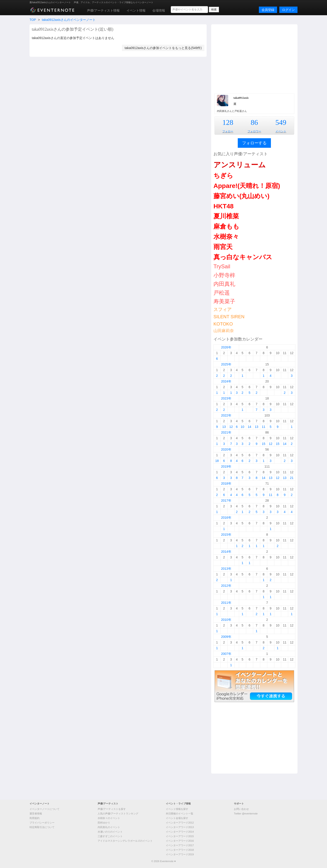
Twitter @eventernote (246, 814)
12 (231, 427)
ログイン (288, 10)
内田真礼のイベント (109, 827)
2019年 (226, 466)
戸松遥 (222, 293)
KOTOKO (223, 324)
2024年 (226, 381)
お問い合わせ (241, 809)
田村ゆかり (104, 823)
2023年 (226, 398)
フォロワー (254, 131)
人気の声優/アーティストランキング (118, 814)
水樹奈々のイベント (109, 818)
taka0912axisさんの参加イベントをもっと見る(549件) (163, 48)
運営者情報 (36, 814)
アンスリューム (240, 165)
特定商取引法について (42, 827)
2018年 (226, 483)
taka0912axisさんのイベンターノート (69, 20)
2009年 (226, 637)
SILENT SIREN (229, 317)
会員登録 (268, 10)
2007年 (226, 654)
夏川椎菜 (226, 216)
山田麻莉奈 (224, 331)
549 (281, 122)
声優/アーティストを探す (112, 809)
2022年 (226, 415)
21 (292, 478)
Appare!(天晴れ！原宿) (247, 186)
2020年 (226, 449)
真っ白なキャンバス (243, 257)
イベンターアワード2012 (180, 823)
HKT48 (224, 206)
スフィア (223, 309)
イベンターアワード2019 (180, 854)
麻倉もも (226, 226)
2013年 (226, 569)
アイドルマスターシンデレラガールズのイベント (125, 841)
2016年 (226, 518)
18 (217, 461)
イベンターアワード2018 (180, 850)
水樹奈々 (226, 237)
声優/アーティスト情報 (103, 10)
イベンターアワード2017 (180, 845)
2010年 (226, 620)
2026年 (226, 347)
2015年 (226, 535)
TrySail (222, 266)
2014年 (226, 552)
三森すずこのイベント (110, 836)
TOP (33, 20)
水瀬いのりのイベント (110, 832)
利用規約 (35, 818)
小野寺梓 (224, 275)
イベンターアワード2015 (180, 836)
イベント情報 (136, 10)
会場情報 (159, 10)
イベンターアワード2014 (180, 832)
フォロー (228, 131)
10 (243, 427)
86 (254, 122)
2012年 (226, 586)
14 (250, 427)
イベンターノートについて (45, 809)
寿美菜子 (224, 301)
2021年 (226, 432)
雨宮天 (223, 247)
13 (224, 427)
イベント (281, 131)
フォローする (254, 143)
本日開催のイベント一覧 (180, 814)
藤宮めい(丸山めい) (242, 196)
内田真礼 (224, 284)
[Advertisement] (254, 58)
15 (264, 444)
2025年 (226, 364)
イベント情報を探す (177, 809)
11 (264, 427)
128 (228, 122)
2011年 (226, 603)
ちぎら (223, 176)
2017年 (226, 501)
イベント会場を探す (177, 818)
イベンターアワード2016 (180, 841)
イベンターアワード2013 (180, 827)
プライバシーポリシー (42, 823)
